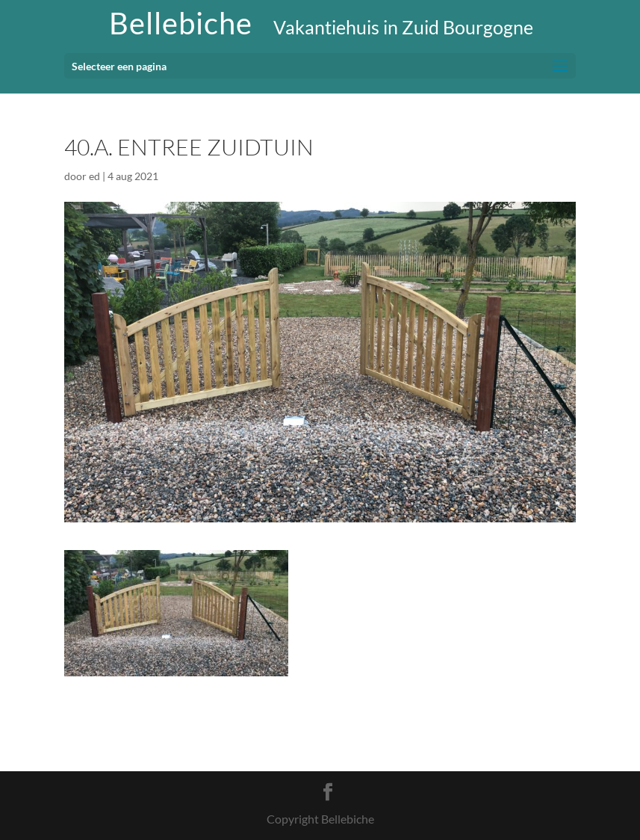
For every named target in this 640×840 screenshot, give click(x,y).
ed (94, 176)
